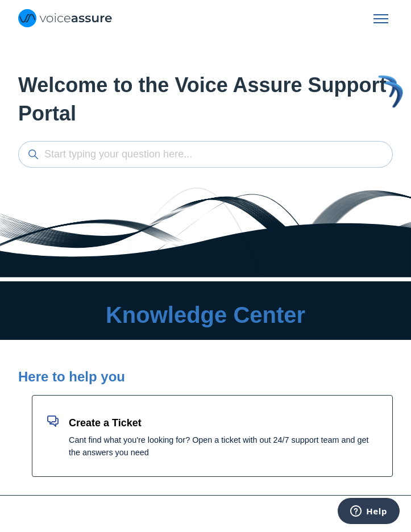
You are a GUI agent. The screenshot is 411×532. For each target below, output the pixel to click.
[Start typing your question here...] (205, 154)
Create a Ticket (105, 423)
